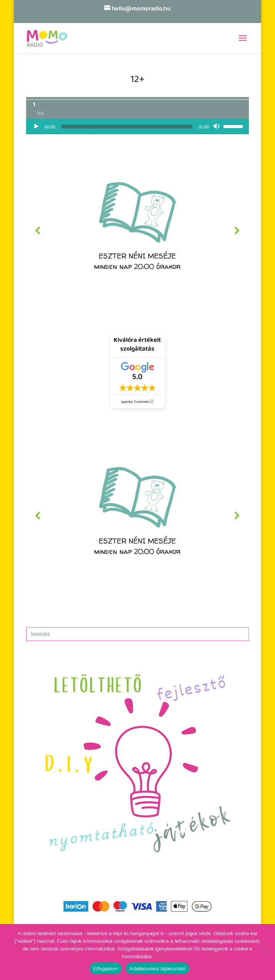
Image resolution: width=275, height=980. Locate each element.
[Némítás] (217, 127)
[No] (265, 952)
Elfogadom (106, 969)
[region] (137, 231)
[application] (137, 127)
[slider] (127, 127)
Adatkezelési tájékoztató (157, 969)
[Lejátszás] (36, 127)
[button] (137, 231)
